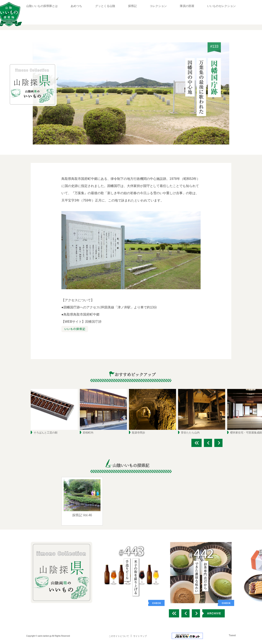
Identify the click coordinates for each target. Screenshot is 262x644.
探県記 (132, 6)
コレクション (158, 6)
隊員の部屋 (187, 6)
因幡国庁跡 (93, 322)
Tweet (232, 635)
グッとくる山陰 (105, 6)
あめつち (76, 6)
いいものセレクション (221, 6)
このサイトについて (119, 636)
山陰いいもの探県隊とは (42, 6)
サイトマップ (140, 636)
